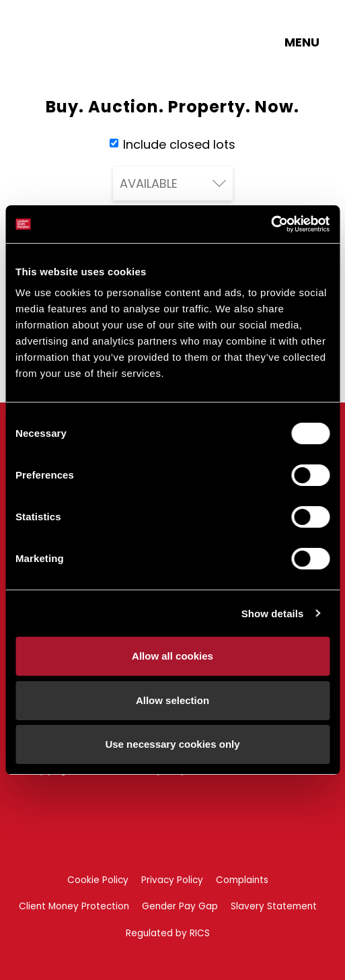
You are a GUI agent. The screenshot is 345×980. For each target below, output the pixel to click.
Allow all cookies (172, 656)
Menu (302, 42)
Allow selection (172, 700)
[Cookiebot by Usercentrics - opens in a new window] (271, 224)
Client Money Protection (74, 906)
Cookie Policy (98, 880)
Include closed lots (172, 144)
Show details (273, 614)
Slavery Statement (274, 906)
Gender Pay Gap (180, 906)
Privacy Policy (172, 880)
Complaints (242, 880)
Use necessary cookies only (172, 744)
